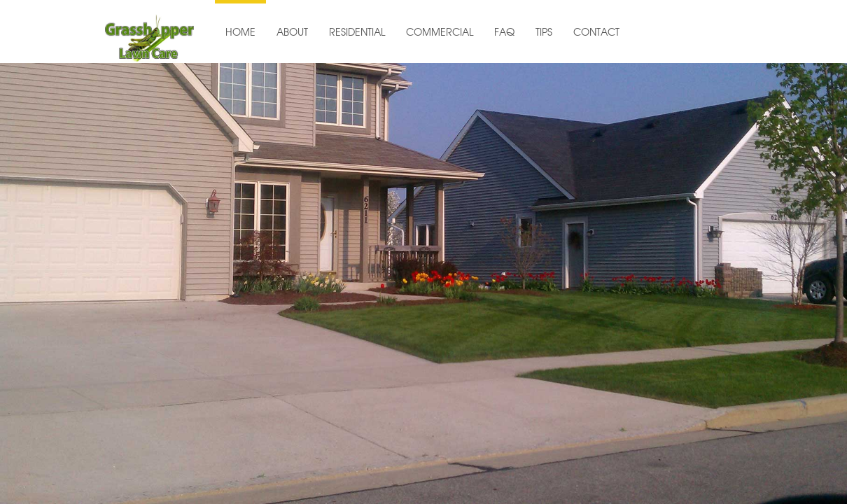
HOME (240, 33)
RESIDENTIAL (357, 33)
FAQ (504, 33)
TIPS (544, 33)
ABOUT (292, 33)
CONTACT (596, 33)
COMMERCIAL (440, 33)
